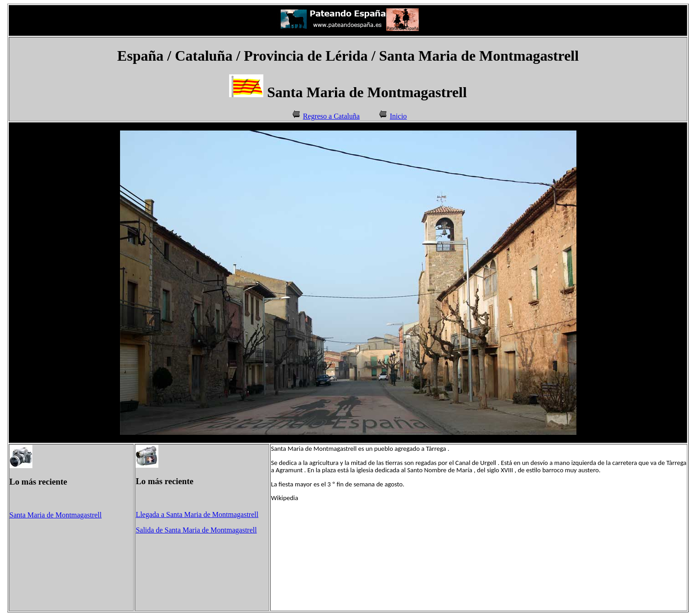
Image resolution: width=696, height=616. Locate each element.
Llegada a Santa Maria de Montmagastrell (197, 514)
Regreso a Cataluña (331, 116)
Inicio (398, 116)
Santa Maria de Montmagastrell (56, 515)
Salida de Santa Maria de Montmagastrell (196, 530)
